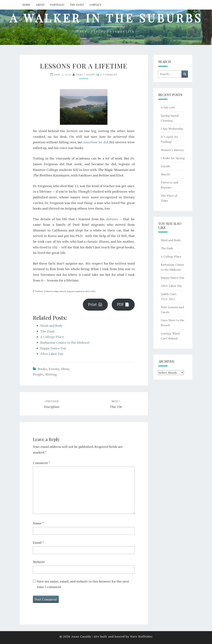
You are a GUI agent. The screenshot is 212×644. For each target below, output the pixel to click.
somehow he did (96, 142)
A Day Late (168, 107)
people (38, 374)
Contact (95, 5)
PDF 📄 (123, 304)
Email (38, 542)
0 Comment (109, 74)
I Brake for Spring (173, 158)
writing (51, 374)
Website (39, 562)
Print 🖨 (95, 304)
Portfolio (57, 5)
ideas (65, 369)
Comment (42, 463)
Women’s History (172, 150)
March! (165, 174)
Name (38, 523)
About (40, 5)
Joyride (165, 166)
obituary (112, 219)
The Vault (77, 5)
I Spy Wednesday (172, 129)
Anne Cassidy (86, 74)
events (54, 369)
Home (26, 5)
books (42, 369)
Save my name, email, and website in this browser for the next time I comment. (83, 584)
